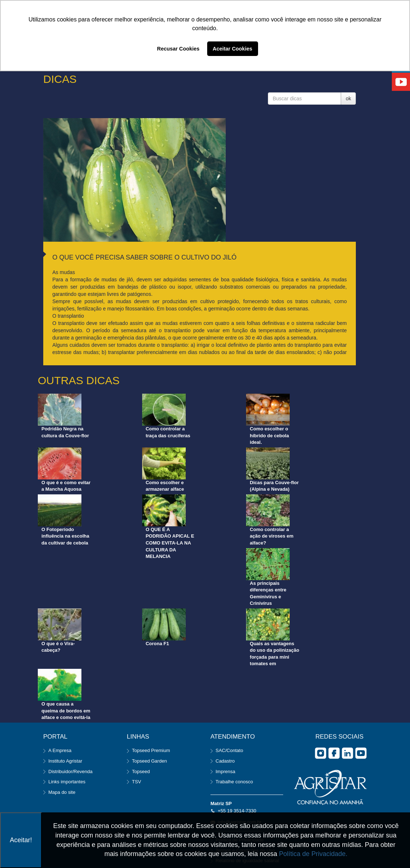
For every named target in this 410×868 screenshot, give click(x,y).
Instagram (321, 753)
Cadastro (225, 761)
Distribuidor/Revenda (70, 771)
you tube (361, 753)
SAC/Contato (229, 750)
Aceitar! (21, 840)
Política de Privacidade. (313, 854)
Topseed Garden (149, 761)
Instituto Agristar (65, 761)
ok (348, 99)
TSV (136, 782)
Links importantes (67, 782)
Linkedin (347, 753)
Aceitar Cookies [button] (232, 49)
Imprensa (225, 771)
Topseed (141, 771)
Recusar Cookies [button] (178, 49)
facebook (334, 753)
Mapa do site (62, 792)
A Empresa (60, 750)
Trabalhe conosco (234, 782)
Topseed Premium (151, 750)
